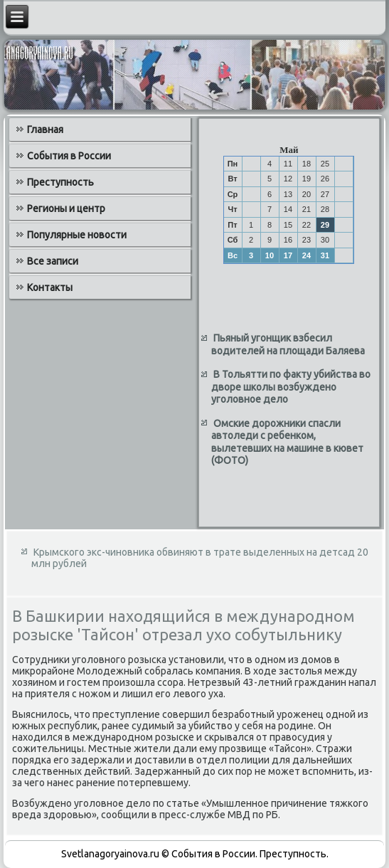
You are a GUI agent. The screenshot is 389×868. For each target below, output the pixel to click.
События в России (69, 156)
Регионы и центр (66, 208)
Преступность (60, 182)
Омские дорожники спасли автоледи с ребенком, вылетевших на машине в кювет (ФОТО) (287, 442)
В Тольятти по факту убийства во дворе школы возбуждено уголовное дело (291, 387)
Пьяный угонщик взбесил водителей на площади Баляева (288, 344)
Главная (45, 129)
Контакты (50, 287)
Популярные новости (77, 235)
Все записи (53, 261)
